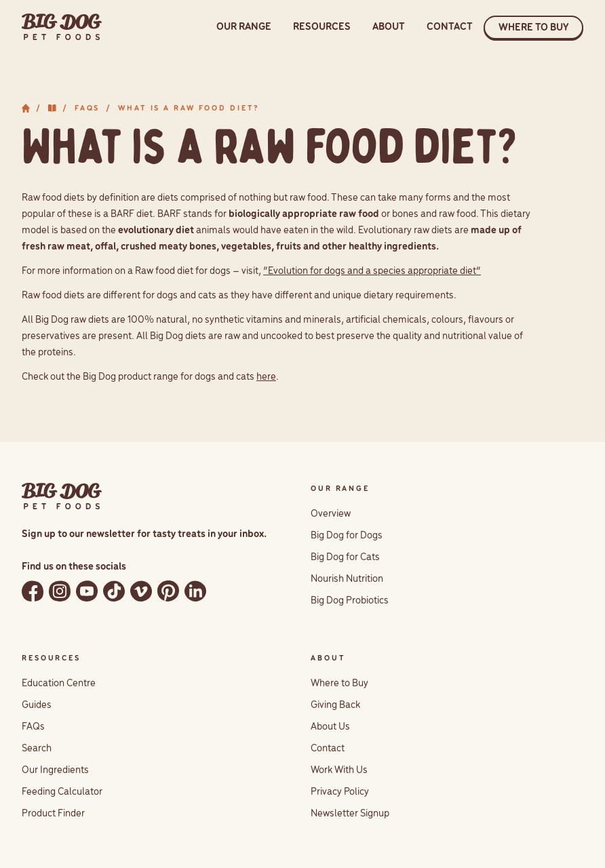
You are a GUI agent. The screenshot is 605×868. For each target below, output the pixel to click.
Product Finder (53, 814)
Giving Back (335, 705)
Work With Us (339, 770)
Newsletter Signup (350, 814)
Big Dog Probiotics (350, 601)
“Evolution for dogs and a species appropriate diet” (372, 271)
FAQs (87, 108)
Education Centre (59, 684)
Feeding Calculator (62, 792)
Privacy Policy (340, 792)
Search (37, 749)
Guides (37, 705)
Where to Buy (339, 684)
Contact (328, 749)
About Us (330, 727)
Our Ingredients (55, 770)
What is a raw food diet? (189, 108)
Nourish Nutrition (347, 579)
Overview (331, 514)
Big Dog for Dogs (347, 536)
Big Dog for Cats (345, 557)
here (266, 377)
